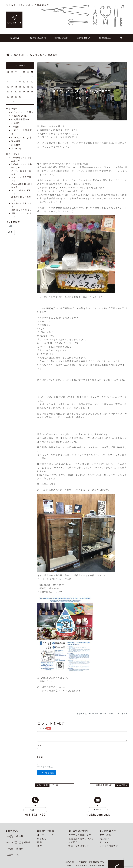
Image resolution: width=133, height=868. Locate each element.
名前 (40, 745)
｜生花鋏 (15, 849)
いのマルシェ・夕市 (22, 138)
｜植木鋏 (15, 836)
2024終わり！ (18, 158)
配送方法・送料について (81, 839)
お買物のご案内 (38, 38)
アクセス (104, 842)
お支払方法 (74, 842)
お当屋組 (16, 123)
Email (40, 757)
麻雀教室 (16, 145)
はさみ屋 (27, 171)
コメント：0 (121, 714)
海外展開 (16, 141)
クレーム (15, 171)
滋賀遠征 (15, 197)
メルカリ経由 (17, 184)
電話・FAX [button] (35, 810)
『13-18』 (17, 149)
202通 (55, 785)
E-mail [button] (98, 810)
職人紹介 (104, 839)
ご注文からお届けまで (80, 835)
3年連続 (15, 127)
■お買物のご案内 (78, 831)
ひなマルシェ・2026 (22, 112)
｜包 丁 (15, 855)
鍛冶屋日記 (105, 38)
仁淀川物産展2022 (103, 785)
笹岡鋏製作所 (84, 38)
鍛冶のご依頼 (61, 38)
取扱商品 (15, 38)
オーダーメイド (45, 835)
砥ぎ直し (42, 839)
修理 (40, 846)
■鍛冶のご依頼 (46, 831)
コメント (44, 728)
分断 (13, 210)
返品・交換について (79, 846)
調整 (40, 842)
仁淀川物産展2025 (21, 119)
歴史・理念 (105, 835)
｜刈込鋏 (18, 842)
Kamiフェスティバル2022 (101, 714)
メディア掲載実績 (109, 846)
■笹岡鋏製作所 (108, 831)
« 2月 (12, 102)
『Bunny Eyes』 (20, 116)
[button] (10, 232)
